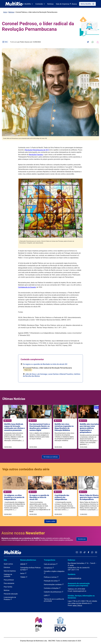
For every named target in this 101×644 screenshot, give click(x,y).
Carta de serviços (51, 564)
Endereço (71, 560)
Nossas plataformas (28, 560)
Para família (8, 587)
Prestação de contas (52, 581)
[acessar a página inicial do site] (14, 4)
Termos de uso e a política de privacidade (54, 600)
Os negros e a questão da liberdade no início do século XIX (45, 364)
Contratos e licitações (52, 588)
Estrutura (7, 567)
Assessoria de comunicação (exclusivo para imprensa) (79, 584)
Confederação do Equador (27, 287)
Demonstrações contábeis (54, 584)
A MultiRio (28, 4)
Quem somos (8, 564)
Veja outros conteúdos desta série (26, 469)
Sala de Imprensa (63, 4)
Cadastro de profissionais (54, 592)
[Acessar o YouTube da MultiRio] (77, 552)
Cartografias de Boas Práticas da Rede (30, 569)
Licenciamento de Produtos (10, 598)
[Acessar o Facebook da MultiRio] (88, 552)
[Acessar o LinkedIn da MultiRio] (96, 552)
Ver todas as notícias (51, 457)
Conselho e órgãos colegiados (54, 572)
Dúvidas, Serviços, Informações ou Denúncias (81, 597)
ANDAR (24, 564)
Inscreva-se (82, 539)
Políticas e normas (51, 577)
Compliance (49, 568)
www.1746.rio (77, 605)
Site (5, 560)
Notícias (50, 4)
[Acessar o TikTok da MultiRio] (85, 552)
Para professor (9, 580)
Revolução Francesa (36, 155)
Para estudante (9, 583)
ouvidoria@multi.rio (74, 578)
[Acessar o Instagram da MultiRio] (81, 552)
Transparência (50, 560)
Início (5, 12)
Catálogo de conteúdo (8, 575)
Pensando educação (11, 594)
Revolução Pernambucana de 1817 (37, 150)
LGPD (47, 595)
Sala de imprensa (10, 571)
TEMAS (24, 577)
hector (23, 573)
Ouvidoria (72, 574)
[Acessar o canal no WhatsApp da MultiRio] (92, 552)
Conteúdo (40, 4)
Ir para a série (50, 521)
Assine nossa (23, 533)
